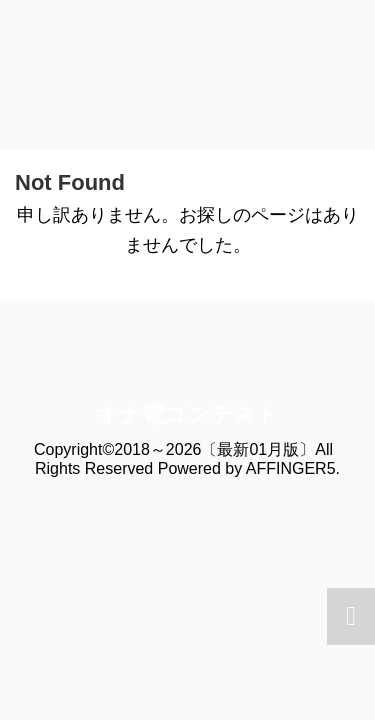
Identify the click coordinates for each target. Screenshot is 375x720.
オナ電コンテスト (187, 414)
